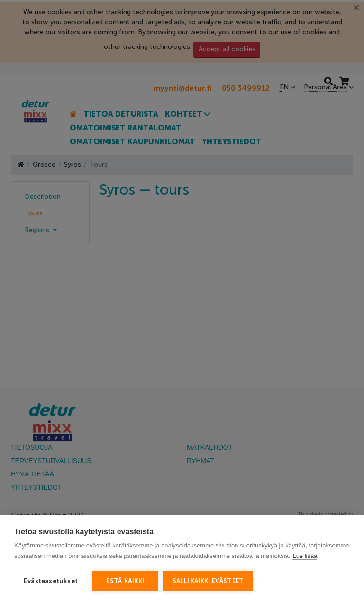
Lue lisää (305, 556)
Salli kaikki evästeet (208, 581)
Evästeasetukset (51, 581)
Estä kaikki (125, 581)
